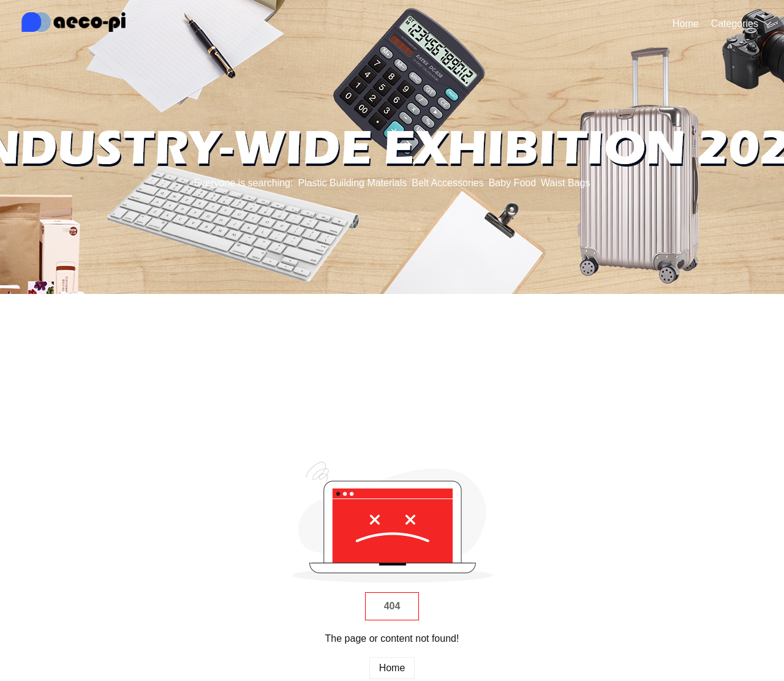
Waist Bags (565, 183)
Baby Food (512, 183)
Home (686, 24)
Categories (735, 24)
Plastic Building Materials (352, 183)
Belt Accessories (447, 183)
